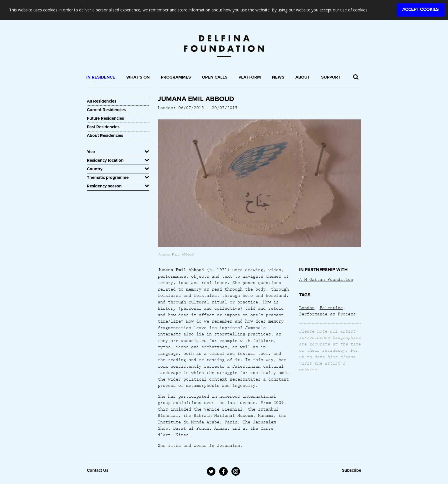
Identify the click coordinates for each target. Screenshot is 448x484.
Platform (250, 77)
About (303, 77)
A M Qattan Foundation (326, 279)
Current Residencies (106, 110)
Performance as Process (327, 314)
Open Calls (215, 77)
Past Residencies (103, 127)
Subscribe (352, 470)
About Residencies (105, 135)
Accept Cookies (421, 9)
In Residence (101, 77)
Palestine (331, 307)
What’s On (138, 77)
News (278, 77)
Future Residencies (105, 118)
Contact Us (98, 470)
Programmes (176, 77)
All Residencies (102, 101)
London (307, 307)
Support (331, 77)
